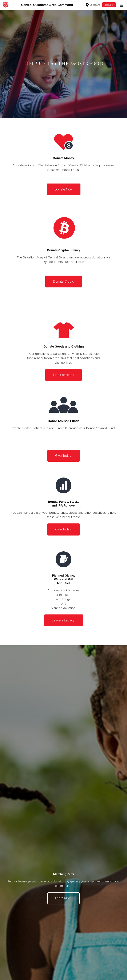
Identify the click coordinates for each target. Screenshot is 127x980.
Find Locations (64, 375)
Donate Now (64, 189)
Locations (93, 5)
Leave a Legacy (64, 620)
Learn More (64, 898)
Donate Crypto (64, 282)
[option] (64, 64)
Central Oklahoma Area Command (47, 5)
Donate (109, 5)
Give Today (64, 456)
